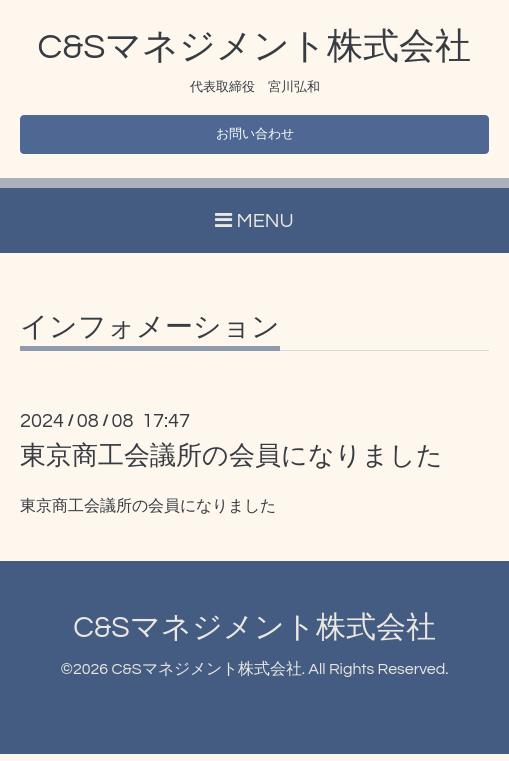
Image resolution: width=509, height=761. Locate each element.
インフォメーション (150, 335)
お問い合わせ (255, 138)
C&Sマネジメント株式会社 (255, 47)
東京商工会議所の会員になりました (231, 463)
